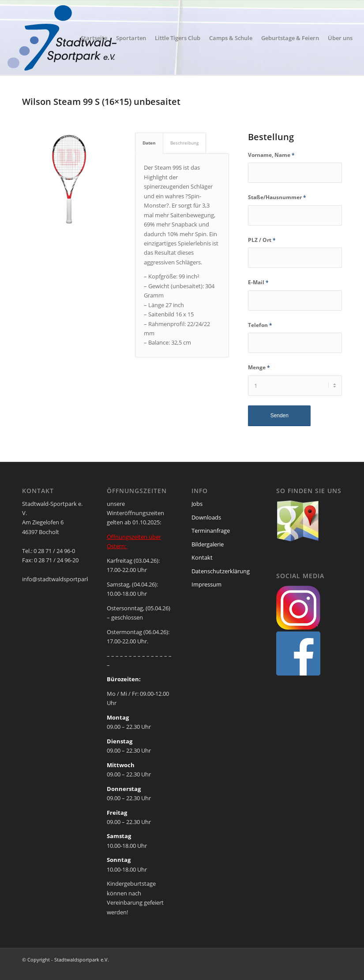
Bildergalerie (208, 544)
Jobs (197, 504)
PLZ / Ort (262, 240)
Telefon (260, 325)
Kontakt (202, 557)
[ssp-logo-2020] (64, 38)
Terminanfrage (211, 531)
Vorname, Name (271, 155)
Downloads (206, 517)
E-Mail (258, 282)
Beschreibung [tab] (184, 143)
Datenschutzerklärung (221, 571)
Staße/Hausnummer (277, 197)
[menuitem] (94, 38)
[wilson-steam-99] (69, 179)
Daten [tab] (149, 143)
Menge (259, 367)
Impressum (206, 584)
